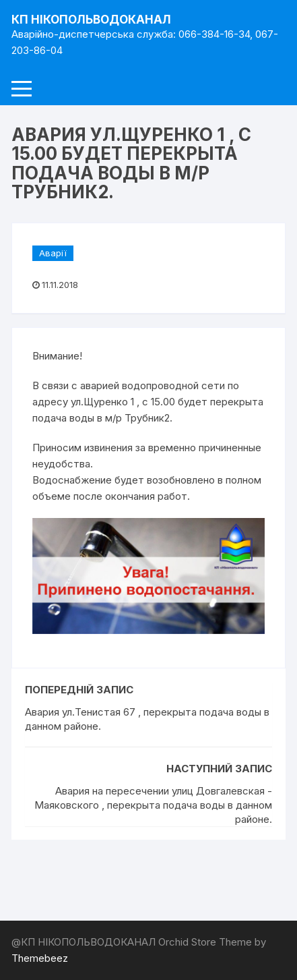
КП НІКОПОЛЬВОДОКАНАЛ (91, 20)
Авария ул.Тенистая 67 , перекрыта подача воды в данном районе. (147, 719)
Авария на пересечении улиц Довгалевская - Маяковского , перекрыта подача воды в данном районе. (153, 805)
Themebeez (40, 958)
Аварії (53, 253)
